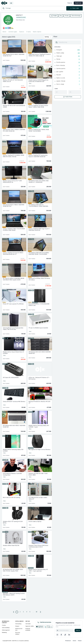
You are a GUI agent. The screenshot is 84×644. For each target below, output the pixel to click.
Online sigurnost (6, 630)
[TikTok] (65, 635)
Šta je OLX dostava (18, 634)
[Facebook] (61, 635)
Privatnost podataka (28, 629)
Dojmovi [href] (22, 32)
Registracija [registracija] (78, 3)
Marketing (4, 633)
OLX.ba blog (18, 624)
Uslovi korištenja (6, 628)
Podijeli (54, 16)
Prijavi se (78, 630)
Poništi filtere (68, 97)
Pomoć (80, 641)
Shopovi (17, 626)
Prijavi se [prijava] (70, 3)
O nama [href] (28, 32)
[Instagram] (57, 635)
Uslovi (74, 641)
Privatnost (68, 641)
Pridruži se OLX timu (19, 629)
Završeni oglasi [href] (13, 32)
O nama (4, 625)
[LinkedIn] (69, 635)
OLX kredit (28, 624)
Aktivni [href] (4, 32)
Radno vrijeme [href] (37, 32)
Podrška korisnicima (44, 622)
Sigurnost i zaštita (30, 626)
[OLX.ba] (4, 3)
